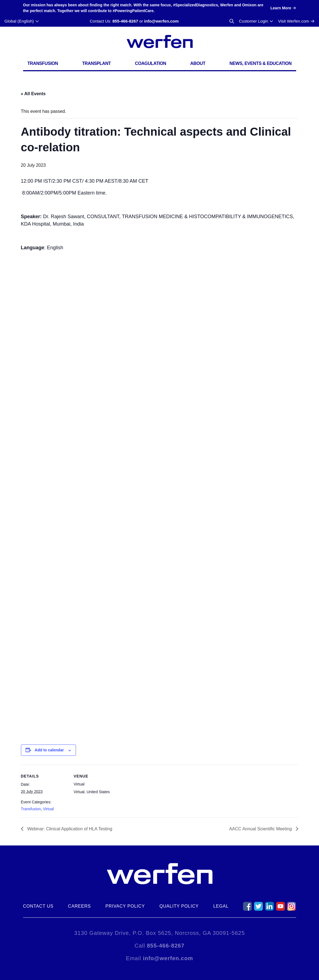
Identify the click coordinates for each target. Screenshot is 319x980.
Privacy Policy (125, 906)
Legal (221, 906)
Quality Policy (179, 906)
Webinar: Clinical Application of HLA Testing (69, 829)
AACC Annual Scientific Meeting (261, 829)
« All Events (33, 94)
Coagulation (151, 63)
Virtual (48, 809)
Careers (79, 906)
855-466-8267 (125, 21)
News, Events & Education (261, 63)
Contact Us (38, 906)
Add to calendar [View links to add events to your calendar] (49, 750)
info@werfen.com (161, 21)
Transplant (96, 63)
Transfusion (43, 63)
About (198, 63)
